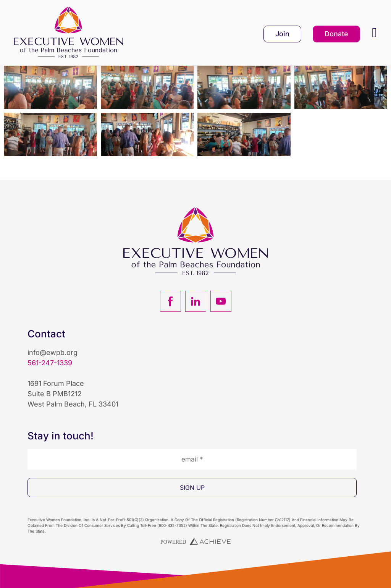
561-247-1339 (50, 375)
